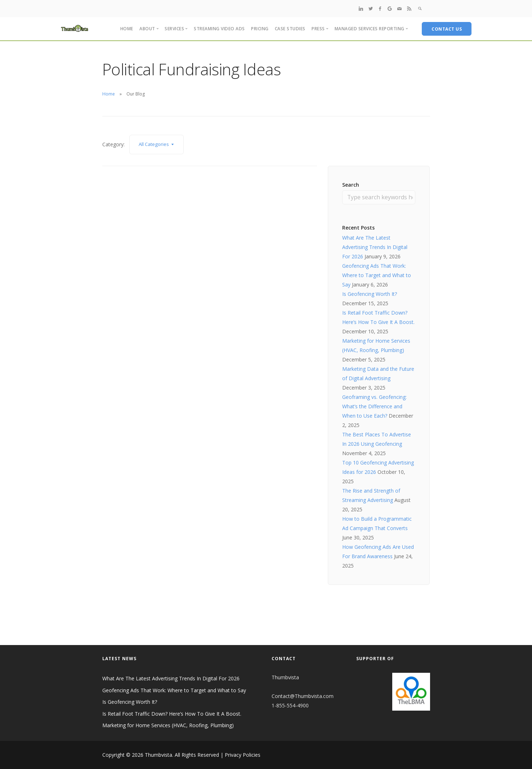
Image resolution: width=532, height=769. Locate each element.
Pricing (260, 29)
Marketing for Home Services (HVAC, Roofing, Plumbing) (168, 726)
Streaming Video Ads (219, 29)
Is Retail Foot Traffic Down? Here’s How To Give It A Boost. (172, 714)
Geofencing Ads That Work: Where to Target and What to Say (377, 275)
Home (127, 29)
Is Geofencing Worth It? (370, 294)
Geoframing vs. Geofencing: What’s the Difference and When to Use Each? (374, 406)
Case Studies (290, 29)
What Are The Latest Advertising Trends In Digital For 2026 (375, 247)
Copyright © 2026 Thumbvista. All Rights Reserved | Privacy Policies (181, 755)
